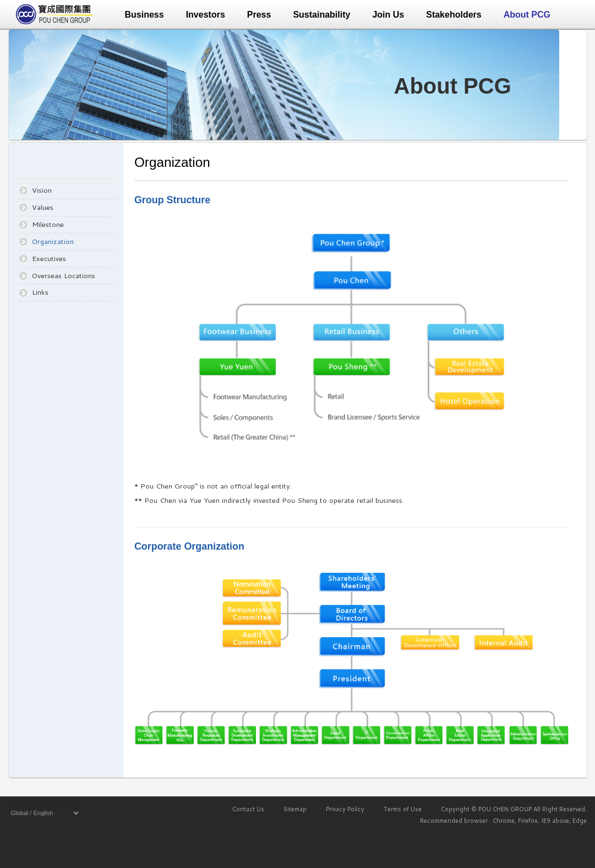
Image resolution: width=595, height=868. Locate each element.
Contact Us (248, 809)
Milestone (48, 224)
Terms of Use (403, 809)
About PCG (527, 15)
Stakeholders (454, 15)
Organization (53, 241)
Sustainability (321, 15)
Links (40, 292)
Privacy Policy (345, 809)
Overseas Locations (64, 275)
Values (43, 207)
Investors (206, 15)
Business (144, 15)
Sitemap (295, 809)
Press (259, 15)
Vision (42, 190)
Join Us (388, 15)
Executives (49, 258)
